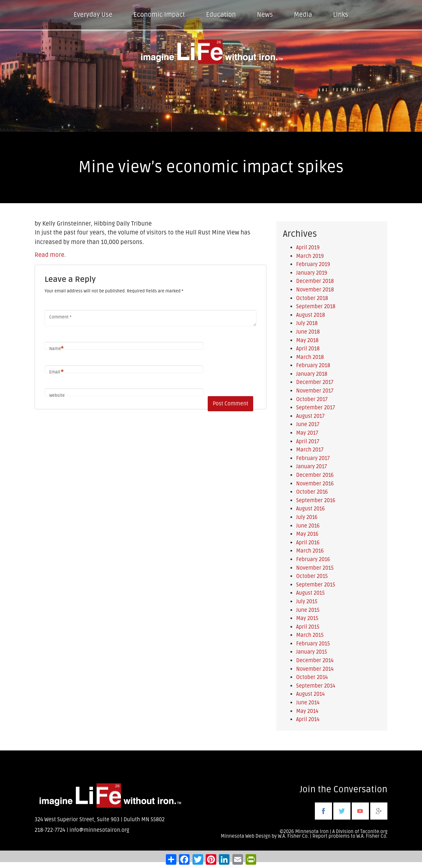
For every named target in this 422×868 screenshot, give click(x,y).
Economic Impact (159, 15)
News (265, 15)
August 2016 (310, 509)
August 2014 (310, 694)
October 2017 (312, 399)
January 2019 (312, 273)
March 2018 (310, 357)
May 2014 (307, 711)
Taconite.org (374, 832)
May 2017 (307, 433)
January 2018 (312, 374)
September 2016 (316, 501)
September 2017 (316, 408)
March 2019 (310, 256)
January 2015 (312, 652)
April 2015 (308, 627)
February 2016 (313, 559)
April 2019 (308, 248)
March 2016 (310, 551)
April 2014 (308, 719)
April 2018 (308, 349)
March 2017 (310, 450)
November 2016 (315, 484)
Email (56, 372)
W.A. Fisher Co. (372, 836)
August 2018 (310, 315)
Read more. (50, 255)
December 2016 (315, 475)
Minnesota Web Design (245, 836)
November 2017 (315, 391)
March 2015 (310, 635)
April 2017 (308, 442)
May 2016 (307, 534)
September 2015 (316, 585)
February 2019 (313, 264)
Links (341, 15)
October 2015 (312, 576)
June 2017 (308, 424)
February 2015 (313, 644)
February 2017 (313, 458)
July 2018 (307, 323)
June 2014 (308, 703)
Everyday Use (93, 15)
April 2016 (308, 543)
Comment (60, 317)
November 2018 (315, 290)
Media (303, 15)
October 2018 (312, 298)
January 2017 (311, 467)
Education (221, 15)
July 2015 (307, 602)
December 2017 (315, 382)
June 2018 (308, 332)
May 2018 (307, 340)
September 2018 (316, 307)
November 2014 (315, 669)
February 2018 (313, 366)
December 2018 (315, 281)
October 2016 (312, 492)
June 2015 (308, 610)
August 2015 (310, 593)
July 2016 (307, 517)
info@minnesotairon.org (99, 830)
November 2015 (315, 568)
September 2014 (316, 686)
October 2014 (312, 677)
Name (56, 349)
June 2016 (308, 526)
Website (57, 395)
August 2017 (310, 416)
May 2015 (307, 618)
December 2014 (315, 661)
